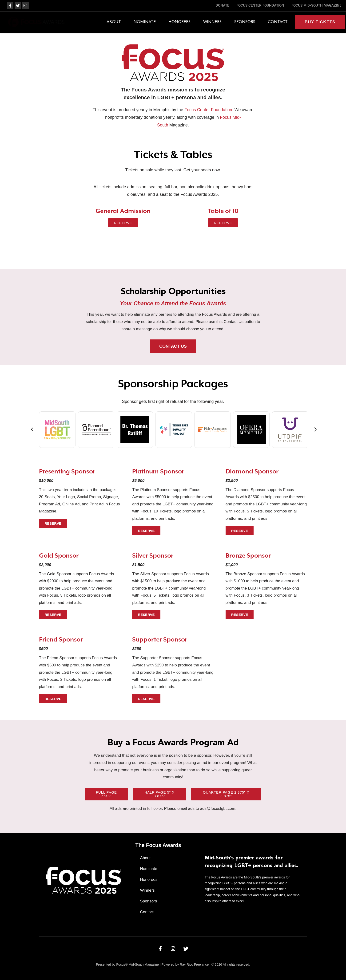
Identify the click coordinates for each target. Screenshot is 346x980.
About (114, 22)
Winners (212, 22)
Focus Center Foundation (208, 110)
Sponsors (245, 22)
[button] (32, 429)
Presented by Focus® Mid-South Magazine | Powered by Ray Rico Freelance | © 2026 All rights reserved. (173, 964)
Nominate (145, 22)
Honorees (179, 22)
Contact (278, 22)
